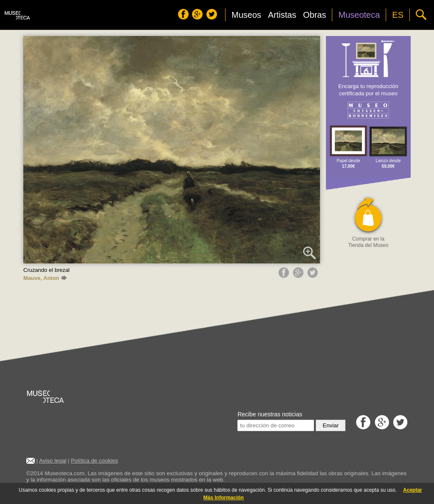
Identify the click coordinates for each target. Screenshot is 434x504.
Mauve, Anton (45, 278)
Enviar (331, 425)
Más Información (224, 498)
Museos (246, 15)
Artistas (282, 15)
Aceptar (413, 490)
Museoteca (359, 15)
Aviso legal (53, 461)
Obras (314, 15)
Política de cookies (94, 461)
